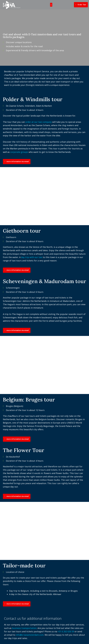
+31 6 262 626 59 (66, 631)
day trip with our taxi (32, 257)
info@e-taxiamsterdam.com (30, 635)
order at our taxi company (39, 122)
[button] (51, 5)
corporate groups (19, 152)
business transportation (24, 628)
